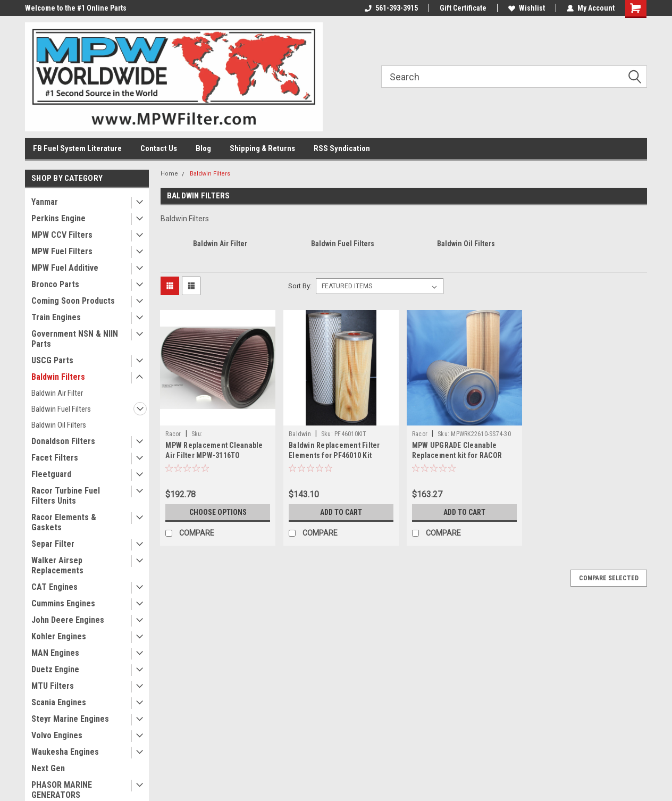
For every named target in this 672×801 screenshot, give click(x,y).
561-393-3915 (391, 8)
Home (169, 174)
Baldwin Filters (58, 377)
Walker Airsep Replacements (57, 565)
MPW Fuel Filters (62, 251)
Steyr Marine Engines (70, 719)
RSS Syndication (342, 148)
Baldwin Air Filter (57, 393)
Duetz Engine (55, 669)
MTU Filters (53, 686)
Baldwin (300, 434)
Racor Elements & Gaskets (64, 522)
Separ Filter (53, 544)
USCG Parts (52, 360)
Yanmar (45, 202)
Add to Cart (341, 512)
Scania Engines (59, 702)
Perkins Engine (58, 218)
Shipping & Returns (262, 148)
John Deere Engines (68, 620)
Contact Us (159, 148)
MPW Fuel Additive (65, 268)
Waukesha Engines (65, 752)
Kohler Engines (59, 636)
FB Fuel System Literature (77, 148)
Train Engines (56, 317)
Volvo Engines (57, 735)
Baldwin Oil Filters (59, 425)
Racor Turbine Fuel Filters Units (66, 496)
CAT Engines (54, 587)
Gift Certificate (463, 8)
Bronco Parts (55, 284)
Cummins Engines (63, 603)
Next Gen (48, 768)
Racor (173, 434)
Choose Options (218, 512)
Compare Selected (609, 578)
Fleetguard (51, 474)
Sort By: (300, 286)
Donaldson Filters (63, 441)
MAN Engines (55, 653)
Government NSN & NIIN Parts (75, 339)
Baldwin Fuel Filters (61, 409)
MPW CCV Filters (62, 235)
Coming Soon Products (73, 301)
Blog (203, 148)
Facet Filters (55, 458)
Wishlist (527, 8)
